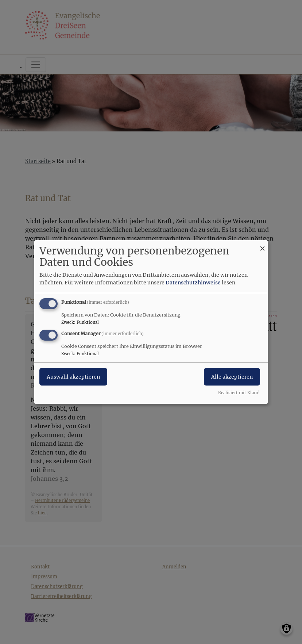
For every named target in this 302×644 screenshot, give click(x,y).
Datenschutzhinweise (193, 283)
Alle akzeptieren (232, 377)
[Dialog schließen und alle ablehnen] (262, 245)
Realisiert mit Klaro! (239, 393)
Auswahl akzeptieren (73, 377)
